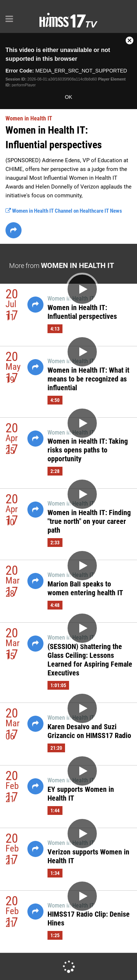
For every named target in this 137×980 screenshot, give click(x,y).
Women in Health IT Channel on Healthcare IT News (64, 211)
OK (68, 97)
